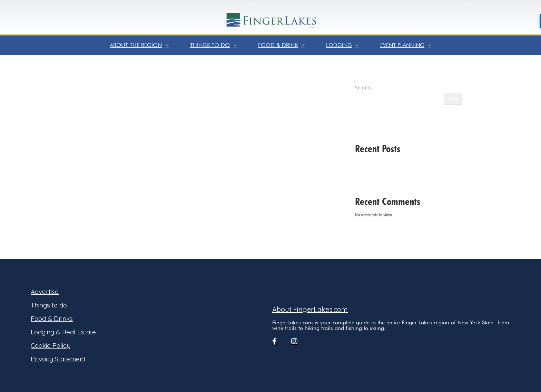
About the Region (139, 45)
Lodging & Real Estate (63, 332)
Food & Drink (281, 45)
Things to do (213, 45)
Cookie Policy (51, 345)
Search (363, 87)
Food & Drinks (52, 318)
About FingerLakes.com (310, 309)
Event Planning (406, 45)
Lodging (342, 45)
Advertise (45, 292)
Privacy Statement (58, 359)
